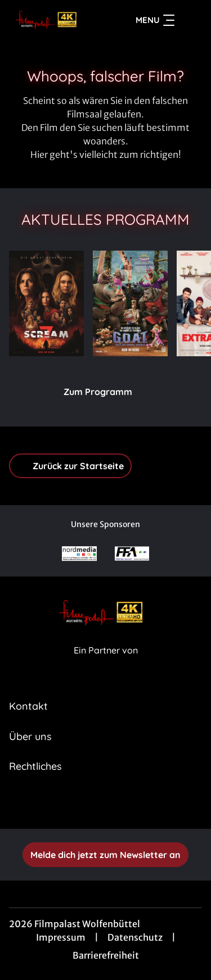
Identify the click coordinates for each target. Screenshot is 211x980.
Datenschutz (135, 937)
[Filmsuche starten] (191, 20)
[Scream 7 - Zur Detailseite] (46, 303)
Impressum (61, 937)
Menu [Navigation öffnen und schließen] (155, 20)
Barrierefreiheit (106, 955)
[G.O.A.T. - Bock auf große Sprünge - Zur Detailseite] (130, 303)
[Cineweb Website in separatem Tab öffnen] (106, 663)
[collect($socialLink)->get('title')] (93, 804)
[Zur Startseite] (50, 20)
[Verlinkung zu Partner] (79, 554)
